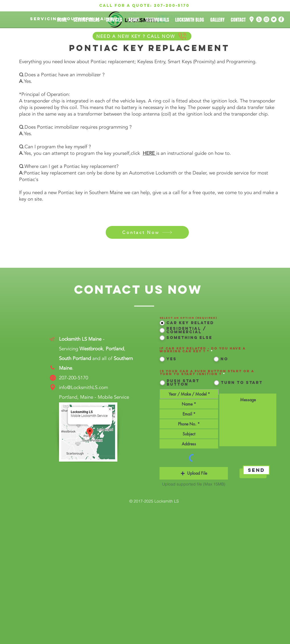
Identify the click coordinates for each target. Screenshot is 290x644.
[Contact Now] (147, 232)
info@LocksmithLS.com (83, 387)
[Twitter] (274, 19)
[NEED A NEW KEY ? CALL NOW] (142, 36)
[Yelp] (259, 19)
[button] (194, 473)
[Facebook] (281, 19)
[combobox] (189, 444)
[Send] (256, 470)
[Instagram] (266, 19)
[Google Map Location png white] (252, 19)
